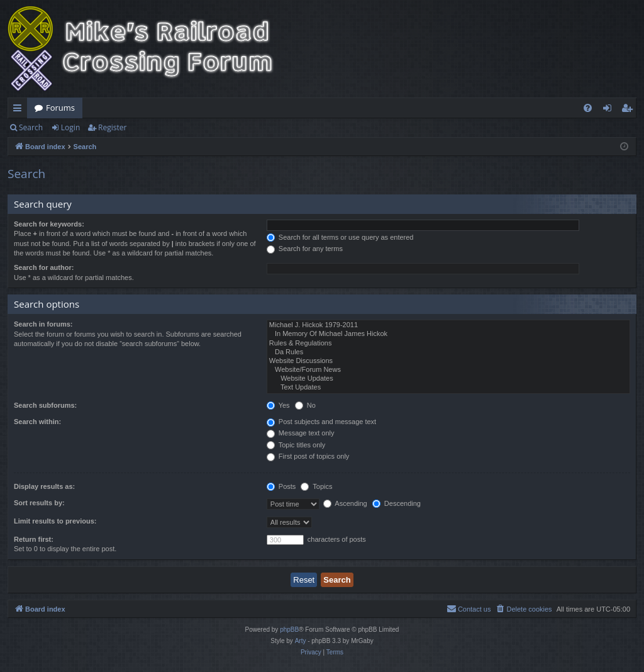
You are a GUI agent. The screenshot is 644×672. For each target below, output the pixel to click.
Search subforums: (45, 405)
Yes (278, 405)
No (305, 405)
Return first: (34, 539)
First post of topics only (308, 456)
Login (70, 127)
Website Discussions (448, 361)
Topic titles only (296, 445)
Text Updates (448, 388)
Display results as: (44, 486)
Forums (60, 108)
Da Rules (448, 352)
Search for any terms (305, 249)
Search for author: (44, 267)
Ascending (345, 503)
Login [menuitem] (610, 110)
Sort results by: (39, 503)
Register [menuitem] (630, 110)
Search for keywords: (49, 224)
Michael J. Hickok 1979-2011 (448, 325)
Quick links (20, 110)
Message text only (301, 433)
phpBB (289, 630)
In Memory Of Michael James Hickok (448, 334)
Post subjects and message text (321, 422)
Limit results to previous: (55, 521)
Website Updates (448, 379)
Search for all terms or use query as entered (340, 237)
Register (112, 127)
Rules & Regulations (448, 344)
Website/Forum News (448, 370)
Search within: (37, 422)
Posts (281, 486)
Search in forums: (43, 324)
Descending (397, 503)
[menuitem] (588, 108)
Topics (316, 486)
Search (31, 127)
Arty (301, 641)
